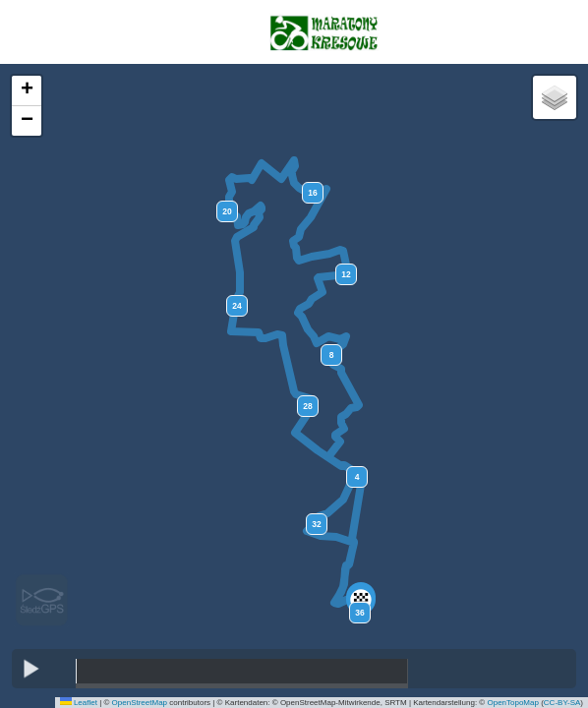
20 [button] (227, 211)
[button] (361, 600)
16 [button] (312, 193)
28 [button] (307, 406)
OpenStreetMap (140, 703)
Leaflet (79, 703)
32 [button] (316, 524)
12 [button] (346, 274)
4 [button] (357, 477)
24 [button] (236, 306)
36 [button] (359, 613)
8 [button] (332, 355)
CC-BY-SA (562, 703)
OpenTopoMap (512, 703)
